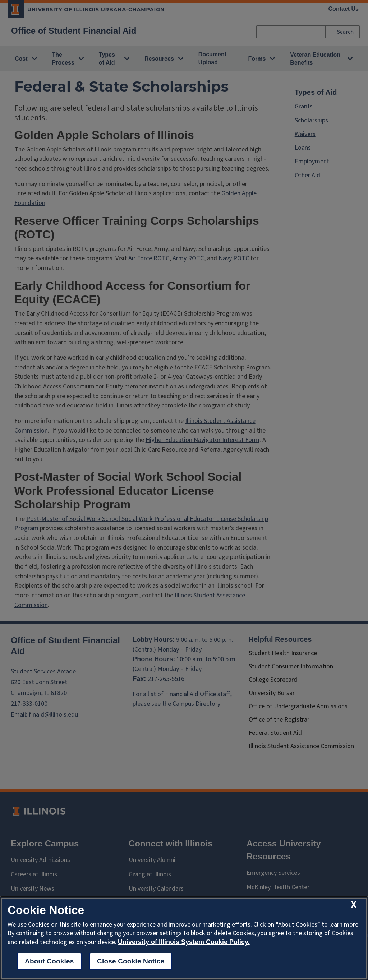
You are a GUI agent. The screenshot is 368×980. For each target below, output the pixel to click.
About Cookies (49, 961)
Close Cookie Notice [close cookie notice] (131, 961)
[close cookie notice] (354, 905)
